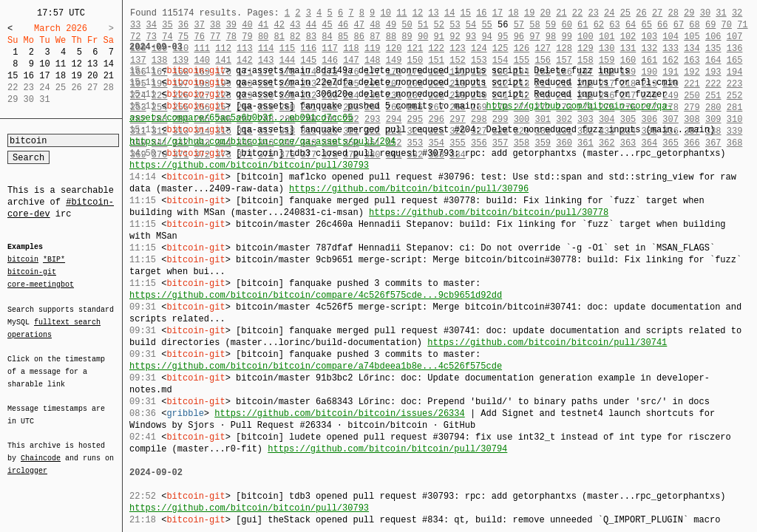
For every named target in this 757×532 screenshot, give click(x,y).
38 (215, 25)
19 (76, 76)
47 (359, 25)
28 (673, 13)
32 (737, 13)
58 (534, 25)
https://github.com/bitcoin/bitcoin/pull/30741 (547, 342)
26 (641, 13)
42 (279, 25)
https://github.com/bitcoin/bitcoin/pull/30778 (489, 212)
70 (727, 25)
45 (327, 25)
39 (231, 25)
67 (679, 25)
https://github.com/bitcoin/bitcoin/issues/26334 (339, 413)
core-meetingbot (41, 284)
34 (152, 25)
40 (247, 25)
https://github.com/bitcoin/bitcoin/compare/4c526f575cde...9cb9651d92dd (316, 295)
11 (61, 64)
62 (599, 25)
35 (167, 25)
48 (375, 25)
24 (609, 13)
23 (593, 13)
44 (311, 25)
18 (61, 76)
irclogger (27, 461)
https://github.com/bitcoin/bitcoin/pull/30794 (387, 449)
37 (199, 25)
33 (135, 25)
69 (710, 25)
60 (566, 25)
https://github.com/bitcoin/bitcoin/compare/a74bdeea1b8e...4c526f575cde (316, 366)
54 (471, 25)
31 (721, 13)
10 (44, 64)
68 (694, 25)
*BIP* (54, 260)
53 (455, 25)
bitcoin (23, 260)
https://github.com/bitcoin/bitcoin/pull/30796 (409, 189)
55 (486, 25)
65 (647, 25)
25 (625, 13)
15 (13, 76)
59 (551, 25)
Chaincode (41, 449)
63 (614, 25)
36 (183, 25)
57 (519, 25)
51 (423, 25)
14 (109, 64)
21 (109, 76)
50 (407, 25)
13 (92, 64)
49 (391, 25)
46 (343, 25)
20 (92, 76)
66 (662, 25)
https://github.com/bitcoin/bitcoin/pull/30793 (249, 165)
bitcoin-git (32, 272)
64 (631, 25)
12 (76, 64)
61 (583, 25)
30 (705, 13)
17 (44, 76)
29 (689, 13)
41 (263, 25)
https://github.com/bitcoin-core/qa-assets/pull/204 (262, 141)
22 (577, 13)
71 (742, 25)
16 (29, 76)
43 (295, 25)
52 (439, 25)
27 (657, 13)
